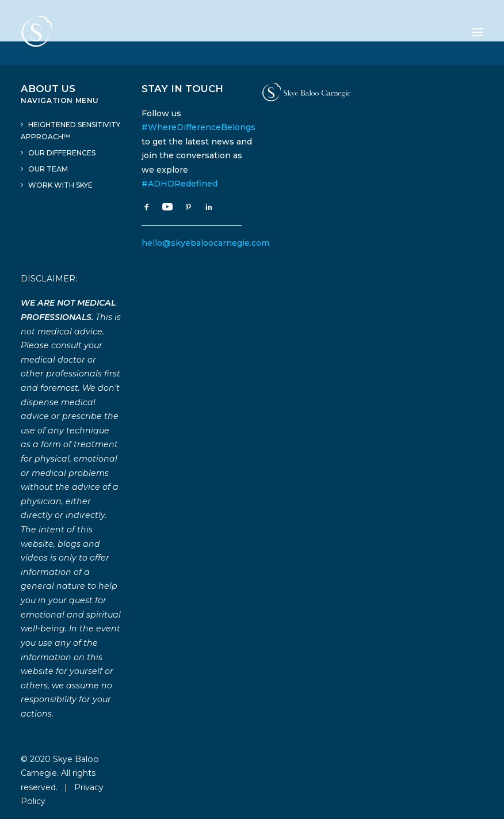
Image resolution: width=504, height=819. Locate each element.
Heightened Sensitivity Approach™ (70, 131)
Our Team (48, 169)
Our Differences (62, 153)
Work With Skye (60, 185)
